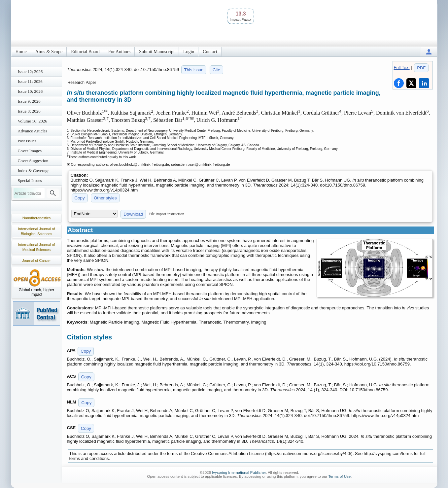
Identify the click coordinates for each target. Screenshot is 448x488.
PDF (421, 68)
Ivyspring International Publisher (239, 472)
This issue (194, 70)
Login (189, 52)
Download (133, 214)
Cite (216, 70)
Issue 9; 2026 (29, 101)
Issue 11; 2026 (30, 81)
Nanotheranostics (37, 218)
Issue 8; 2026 (29, 111)
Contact (210, 52)
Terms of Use (339, 476)
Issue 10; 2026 (30, 91)
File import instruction (166, 214)
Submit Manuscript (157, 52)
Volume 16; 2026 (33, 121)
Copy (80, 198)
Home (21, 52)
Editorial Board (85, 52)
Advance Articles (33, 131)
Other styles (105, 198)
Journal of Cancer (36, 261)
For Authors (119, 52)
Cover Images (30, 151)
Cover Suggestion (33, 161)
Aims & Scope (49, 52)
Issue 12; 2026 (30, 71)
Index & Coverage (34, 171)
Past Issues (27, 141)
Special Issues (30, 180)
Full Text (402, 68)
